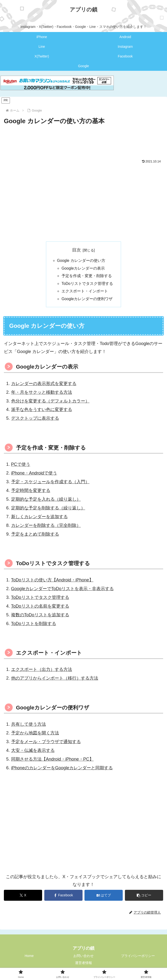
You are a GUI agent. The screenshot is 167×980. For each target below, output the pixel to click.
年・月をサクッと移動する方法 (42, 394)
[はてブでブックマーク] (104, 897)
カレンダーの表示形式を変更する (44, 385)
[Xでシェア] (23, 897)
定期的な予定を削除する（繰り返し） (48, 509)
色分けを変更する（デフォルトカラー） (50, 402)
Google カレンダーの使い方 (81, 261)
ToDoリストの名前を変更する (40, 608)
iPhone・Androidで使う (34, 474)
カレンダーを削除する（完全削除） (46, 527)
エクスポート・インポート (85, 292)
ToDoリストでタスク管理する (87, 284)
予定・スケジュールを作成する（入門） (50, 483)
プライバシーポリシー (138, 957)
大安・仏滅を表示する (33, 752)
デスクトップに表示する (35, 420)
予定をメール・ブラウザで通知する (46, 743)
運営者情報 (83, 964)
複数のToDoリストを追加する (40, 616)
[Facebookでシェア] (63, 897)
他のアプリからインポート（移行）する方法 (55, 680)
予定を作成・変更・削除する (87, 277)
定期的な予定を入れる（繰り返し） (46, 501)
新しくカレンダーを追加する (39, 518)
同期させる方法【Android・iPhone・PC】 (52, 761)
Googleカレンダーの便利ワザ (87, 300)
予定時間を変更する (31, 492)
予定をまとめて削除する (35, 536)
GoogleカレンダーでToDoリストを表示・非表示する (62, 590)
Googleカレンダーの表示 (83, 269)
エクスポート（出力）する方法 (42, 671)
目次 (76, 250)
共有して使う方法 (29, 726)
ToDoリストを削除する (34, 625)
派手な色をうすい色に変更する (42, 411)
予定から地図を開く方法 (35, 734)
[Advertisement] (83, 141)
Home (29, 957)
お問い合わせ (83, 957)
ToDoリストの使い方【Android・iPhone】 (52, 581)
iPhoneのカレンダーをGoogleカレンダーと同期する (62, 769)
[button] (144, 897)
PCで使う (21, 466)
